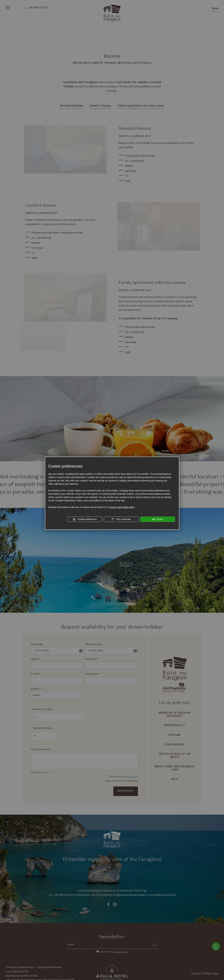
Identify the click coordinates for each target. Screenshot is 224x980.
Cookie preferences (85, 519)
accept (158, 519)
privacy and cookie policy (122, 507)
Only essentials (121, 519)
